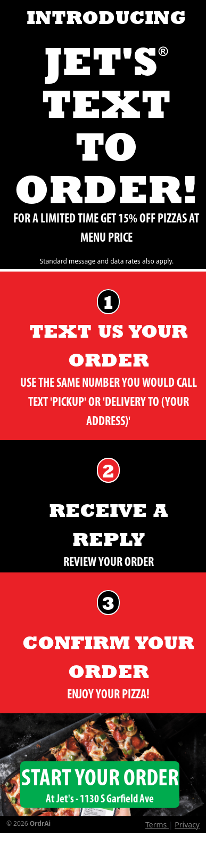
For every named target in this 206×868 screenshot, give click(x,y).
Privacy (187, 825)
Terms (157, 825)
